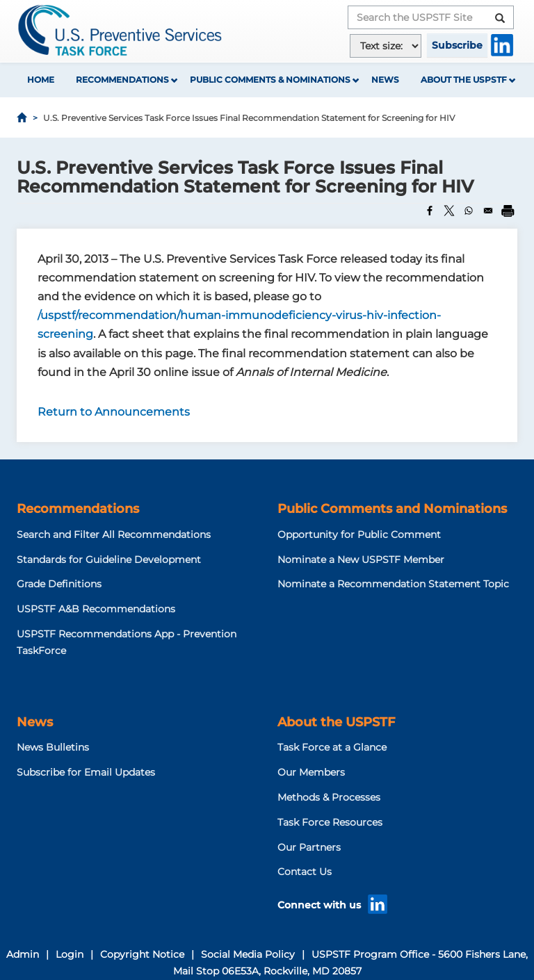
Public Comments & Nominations (270, 80)
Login (70, 954)
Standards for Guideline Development (109, 560)
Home (41, 80)
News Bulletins (53, 747)
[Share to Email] (488, 211)
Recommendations (122, 80)
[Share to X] (449, 211)
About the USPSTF (464, 80)
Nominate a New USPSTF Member (361, 560)
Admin (23, 954)
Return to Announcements (114, 412)
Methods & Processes (329, 797)
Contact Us (305, 872)
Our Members (311, 772)
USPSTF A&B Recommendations (96, 609)
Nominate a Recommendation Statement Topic (393, 584)
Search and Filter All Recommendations (114, 534)
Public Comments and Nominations (392, 509)
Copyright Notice (142, 954)
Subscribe (457, 45)
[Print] (508, 211)
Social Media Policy (248, 954)
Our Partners (309, 847)
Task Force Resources (330, 822)
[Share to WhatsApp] (469, 211)
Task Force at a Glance (332, 747)
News (385, 80)
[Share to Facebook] (430, 211)
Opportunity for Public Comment (359, 534)
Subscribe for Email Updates (86, 772)
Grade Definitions (59, 584)
